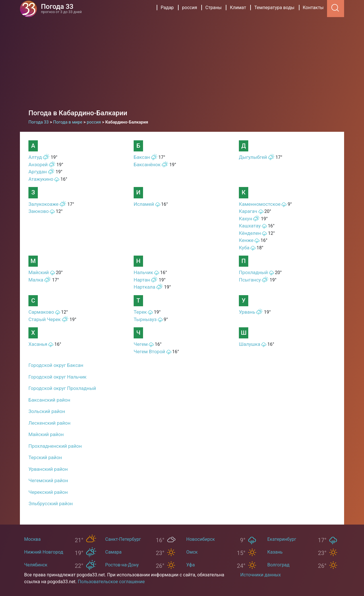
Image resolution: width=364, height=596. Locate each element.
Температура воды (274, 8)
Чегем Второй (149, 352)
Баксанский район (49, 400)
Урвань (247, 312)
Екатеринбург (282, 539)
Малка (36, 280)
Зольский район (47, 411)
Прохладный (253, 272)
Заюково (39, 211)
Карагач (248, 211)
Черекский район (48, 492)
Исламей (144, 204)
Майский (39, 272)
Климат (238, 8)
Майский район (46, 434)
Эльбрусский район (51, 503)
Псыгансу (250, 280)
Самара (113, 552)
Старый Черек (45, 319)
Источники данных (260, 575)
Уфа (191, 565)
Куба (244, 248)
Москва (32, 539)
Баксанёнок (147, 165)
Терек (140, 312)
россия (190, 8)
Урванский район (48, 469)
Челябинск (36, 565)
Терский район (45, 457)
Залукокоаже (44, 204)
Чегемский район (48, 480)
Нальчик (143, 272)
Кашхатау (250, 226)
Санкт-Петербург (123, 539)
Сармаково (41, 312)
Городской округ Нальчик (57, 377)
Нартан (142, 280)
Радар (167, 8)
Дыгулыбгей (253, 157)
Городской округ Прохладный (62, 388)
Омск (192, 552)
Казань (275, 552)
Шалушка (250, 344)
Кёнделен (250, 233)
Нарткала (144, 287)
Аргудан (38, 172)
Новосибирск (200, 539)
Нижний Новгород (44, 552)
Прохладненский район (55, 446)
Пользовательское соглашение (111, 582)
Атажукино (41, 179)
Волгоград (278, 565)
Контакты (313, 8)
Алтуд (35, 157)
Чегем (141, 344)
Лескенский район (49, 423)
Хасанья (38, 344)
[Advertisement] (182, 65)
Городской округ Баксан (56, 365)
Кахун (245, 219)
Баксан (142, 157)
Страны (213, 8)
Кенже (246, 240)
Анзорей (38, 165)
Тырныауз (145, 319)
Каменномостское (260, 204)
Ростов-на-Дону (122, 565)
